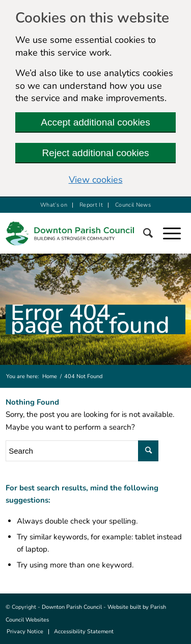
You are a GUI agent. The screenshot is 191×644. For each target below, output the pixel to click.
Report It (91, 205)
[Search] (153, 233)
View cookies (96, 180)
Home (50, 376)
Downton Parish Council (72, 607)
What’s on (54, 205)
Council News (133, 205)
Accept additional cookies (95, 122)
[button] (177, 233)
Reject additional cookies (95, 153)
